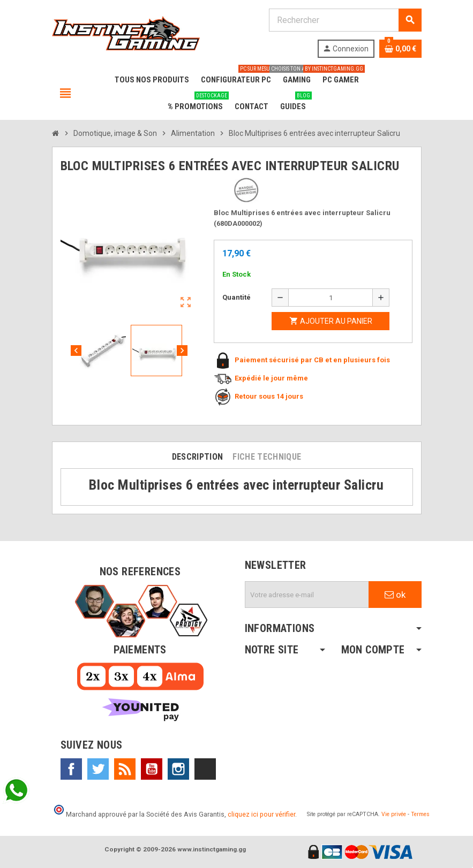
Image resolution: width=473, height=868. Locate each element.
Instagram (178, 769)
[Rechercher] (345, 20)
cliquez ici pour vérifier (261, 814)
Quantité (236, 297)
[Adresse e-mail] (307, 595)
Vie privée (394, 814)
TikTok (205, 769)
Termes (420, 814)
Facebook (71, 769)
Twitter (98, 769)
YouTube (152, 769)
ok (395, 595)
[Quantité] (331, 298)
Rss (125, 769)
